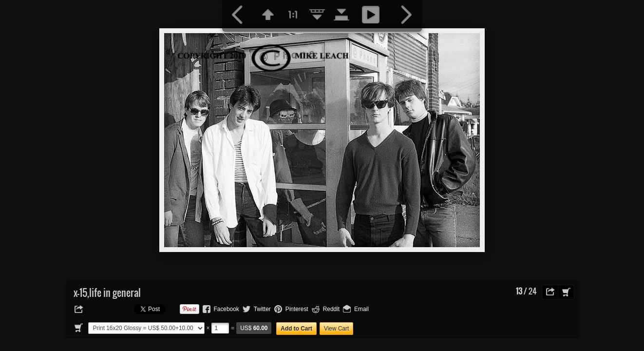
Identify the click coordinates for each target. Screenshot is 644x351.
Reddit (331, 309)
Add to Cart (296, 329)
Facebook (227, 309)
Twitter (262, 309)
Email (361, 309)
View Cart (336, 329)
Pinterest (297, 309)
